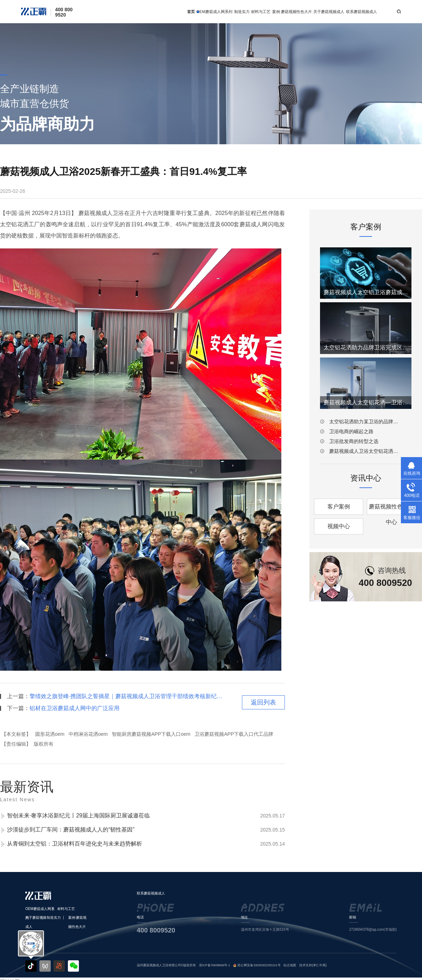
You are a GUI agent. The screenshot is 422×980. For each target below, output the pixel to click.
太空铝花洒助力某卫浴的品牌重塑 (366, 422)
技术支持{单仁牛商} (313, 965)
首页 (191, 12)
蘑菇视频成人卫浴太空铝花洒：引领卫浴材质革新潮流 (366, 451)
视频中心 (339, 526)
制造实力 (242, 12)
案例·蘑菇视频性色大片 (292, 12)
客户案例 (339, 507)
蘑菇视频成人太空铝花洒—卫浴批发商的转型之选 (366, 402)
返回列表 (263, 702)
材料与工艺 (261, 12)
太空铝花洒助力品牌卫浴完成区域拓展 (366, 347)
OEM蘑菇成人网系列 (214, 12)
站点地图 (290, 965)
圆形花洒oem (50, 734)
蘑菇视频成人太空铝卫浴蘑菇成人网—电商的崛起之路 (366, 292)
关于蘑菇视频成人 (329, 12)
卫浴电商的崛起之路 (351, 431)
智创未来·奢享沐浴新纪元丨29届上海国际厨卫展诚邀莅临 (78, 815)
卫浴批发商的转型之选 (354, 441)
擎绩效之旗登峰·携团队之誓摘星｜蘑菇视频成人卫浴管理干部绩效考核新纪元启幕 (126, 696)
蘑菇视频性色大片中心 (391, 509)
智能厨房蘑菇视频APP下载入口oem (151, 734)
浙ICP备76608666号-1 (215, 965)
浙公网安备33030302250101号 (259, 965)
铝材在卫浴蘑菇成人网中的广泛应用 (75, 708)
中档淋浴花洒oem (88, 734)
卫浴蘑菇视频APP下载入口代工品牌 (234, 734)
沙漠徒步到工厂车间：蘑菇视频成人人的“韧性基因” (71, 830)
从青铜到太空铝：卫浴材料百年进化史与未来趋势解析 (75, 844)
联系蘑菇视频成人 (362, 12)
